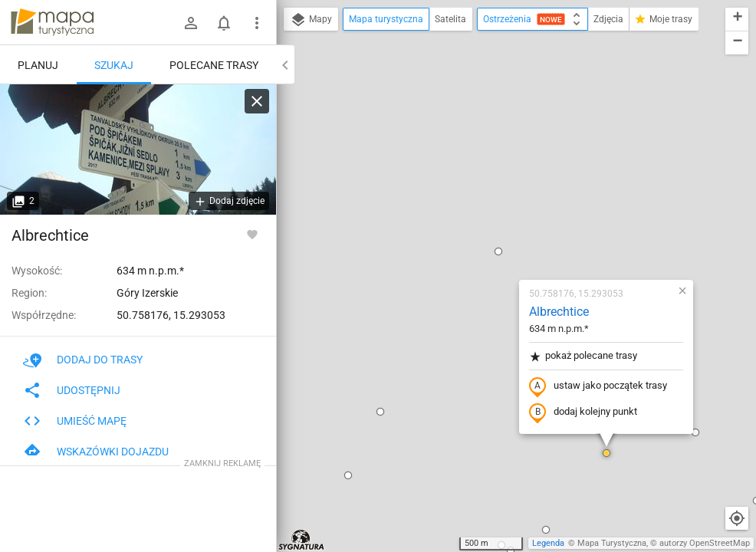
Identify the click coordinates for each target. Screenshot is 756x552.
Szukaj (114, 65)
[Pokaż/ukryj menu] (257, 23)
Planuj (38, 65)
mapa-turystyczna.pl (52, 22)
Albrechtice (468, 135)
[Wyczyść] (257, 101)
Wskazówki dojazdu (96, 452)
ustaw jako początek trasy (508, 209)
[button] (290, 235)
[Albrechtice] (138, 149)
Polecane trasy (214, 65)
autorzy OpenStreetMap (705, 543)
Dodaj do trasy (83, 360)
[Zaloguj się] (191, 23)
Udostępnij (72, 390)
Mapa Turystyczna (612, 543)
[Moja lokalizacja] (737, 518)
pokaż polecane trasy (493, 179)
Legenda (548, 543)
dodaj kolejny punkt (493, 235)
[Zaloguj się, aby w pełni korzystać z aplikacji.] (252, 234)
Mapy (311, 20)
